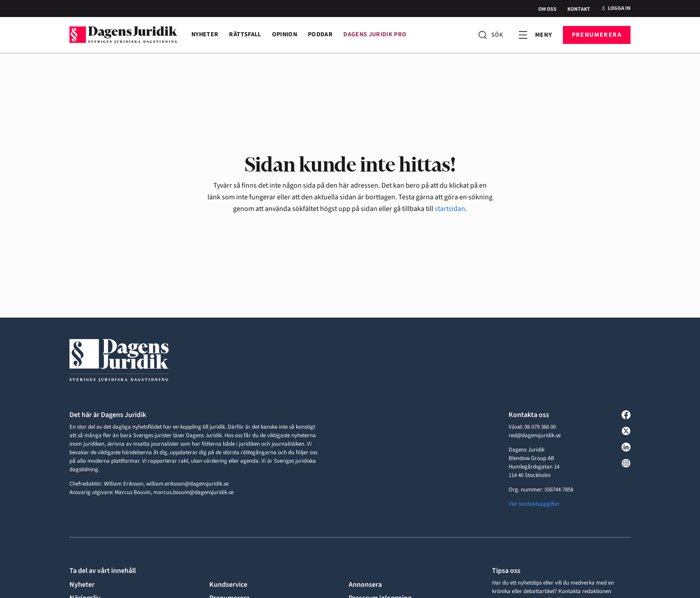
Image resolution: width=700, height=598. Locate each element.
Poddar (320, 34)
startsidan (450, 209)
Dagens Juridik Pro (375, 34)
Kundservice (228, 585)
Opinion (285, 34)
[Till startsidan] (123, 35)
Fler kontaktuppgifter (534, 504)
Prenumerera (597, 35)
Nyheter (205, 34)
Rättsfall (245, 34)
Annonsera (365, 585)
